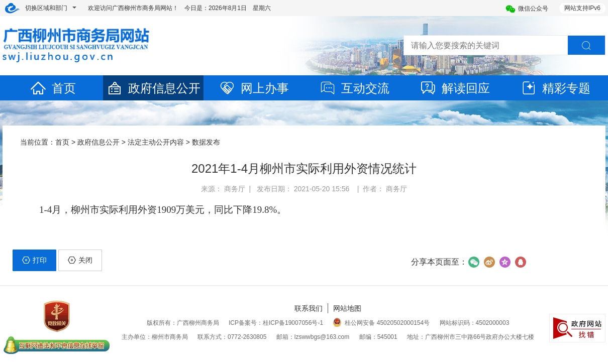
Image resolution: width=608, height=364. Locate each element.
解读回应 (455, 88)
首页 (53, 88)
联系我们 (309, 308)
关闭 (80, 260)
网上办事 (254, 88)
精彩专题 (555, 88)
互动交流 (354, 88)
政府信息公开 (153, 88)
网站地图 (347, 308)
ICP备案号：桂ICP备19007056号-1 (276, 323)
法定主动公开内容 (156, 142)
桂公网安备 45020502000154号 (381, 323)
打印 (34, 260)
